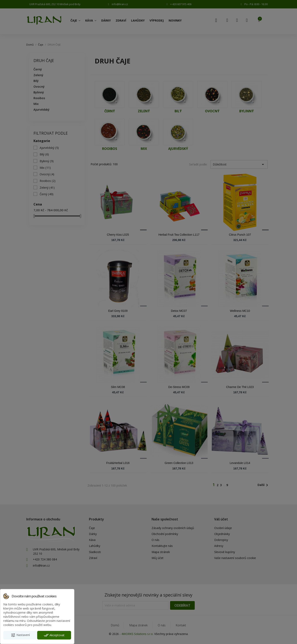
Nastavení (20, 635)
